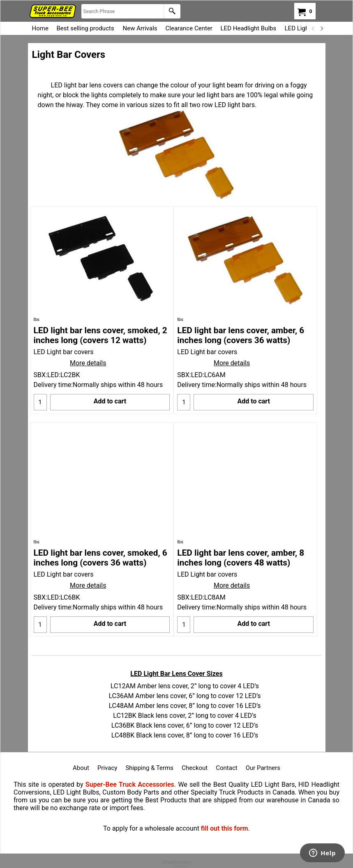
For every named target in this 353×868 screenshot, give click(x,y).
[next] (322, 28)
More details (88, 363)
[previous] (314, 28)
